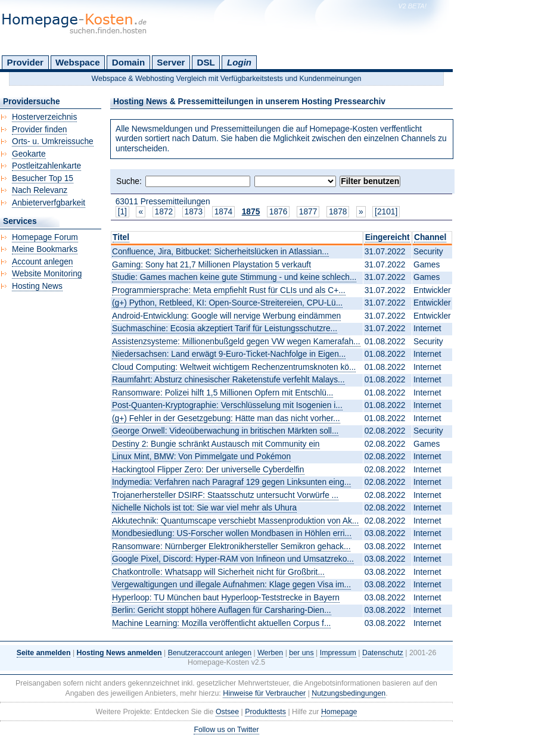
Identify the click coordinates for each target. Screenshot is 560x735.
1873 (194, 212)
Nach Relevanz (40, 190)
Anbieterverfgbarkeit (49, 203)
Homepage (339, 712)
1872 (164, 212)
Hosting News (37, 286)
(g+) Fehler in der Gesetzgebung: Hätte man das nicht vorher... (226, 418)
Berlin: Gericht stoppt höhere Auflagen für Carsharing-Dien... (222, 610)
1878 (338, 212)
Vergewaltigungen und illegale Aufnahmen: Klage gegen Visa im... (231, 585)
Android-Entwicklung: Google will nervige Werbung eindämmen (226, 316)
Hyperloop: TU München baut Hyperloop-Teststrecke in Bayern (226, 598)
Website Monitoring (47, 274)
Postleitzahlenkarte (46, 166)
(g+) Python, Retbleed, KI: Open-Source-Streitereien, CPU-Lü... (227, 303)
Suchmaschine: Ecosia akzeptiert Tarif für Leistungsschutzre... (225, 328)
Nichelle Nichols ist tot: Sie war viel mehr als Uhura (204, 508)
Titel (121, 237)
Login (239, 62)
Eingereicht (388, 237)
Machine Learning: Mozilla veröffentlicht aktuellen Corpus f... (221, 623)
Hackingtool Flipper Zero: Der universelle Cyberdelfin (208, 470)
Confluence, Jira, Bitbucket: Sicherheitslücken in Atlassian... (220, 252)
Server (171, 62)
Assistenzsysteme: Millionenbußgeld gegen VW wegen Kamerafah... (236, 342)
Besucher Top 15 (43, 178)
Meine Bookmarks (45, 249)
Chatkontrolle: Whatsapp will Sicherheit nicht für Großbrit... (218, 572)
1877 (308, 212)
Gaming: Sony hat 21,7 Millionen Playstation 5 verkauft (211, 265)
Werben (270, 653)
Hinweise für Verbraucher (264, 693)
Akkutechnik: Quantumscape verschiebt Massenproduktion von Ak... (235, 521)
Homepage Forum (45, 237)
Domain (128, 62)
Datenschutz (383, 653)
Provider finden (39, 130)
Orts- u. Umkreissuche (53, 141)
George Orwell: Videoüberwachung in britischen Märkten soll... (225, 431)
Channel (430, 237)
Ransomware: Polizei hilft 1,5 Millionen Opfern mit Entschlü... (223, 393)
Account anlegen (42, 262)
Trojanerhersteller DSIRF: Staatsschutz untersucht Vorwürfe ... (225, 495)
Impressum (338, 653)
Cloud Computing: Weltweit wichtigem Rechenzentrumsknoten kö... (234, 367)
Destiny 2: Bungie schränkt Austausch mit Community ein (216, 444)
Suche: (129, 181)
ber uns (301, 653)
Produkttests (265, 712)
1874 (224, 212)
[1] (122, 212)
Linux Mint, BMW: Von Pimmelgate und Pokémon (201, 457)
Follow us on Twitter (226, 730)
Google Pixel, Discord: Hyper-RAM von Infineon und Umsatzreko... (233, 559)
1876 (279, 212)
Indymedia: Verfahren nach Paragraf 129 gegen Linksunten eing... (231, 482)
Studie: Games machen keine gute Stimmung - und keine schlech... (234, 277)
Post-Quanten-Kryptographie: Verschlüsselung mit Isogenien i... (227, 405)
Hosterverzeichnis (44, 117)
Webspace (78, 62)
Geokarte (29, 154)
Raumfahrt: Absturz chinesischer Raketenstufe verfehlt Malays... (228, 380)
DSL (206, 62)
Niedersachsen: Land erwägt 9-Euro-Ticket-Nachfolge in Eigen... (229, 354)
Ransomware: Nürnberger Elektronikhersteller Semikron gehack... (231, 546)
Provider (25, 62)
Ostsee (227, 712)
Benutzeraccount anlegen (210, 653)
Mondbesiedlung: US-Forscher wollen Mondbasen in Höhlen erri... (232, 533)
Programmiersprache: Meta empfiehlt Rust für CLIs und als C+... (229, 290)
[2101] (386, 212)
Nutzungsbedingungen (349, 693)
